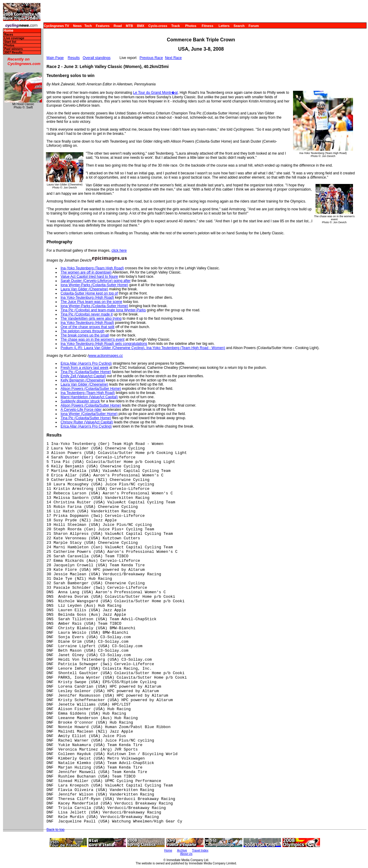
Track (176, 26)
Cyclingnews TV (56, 26)
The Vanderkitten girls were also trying (91, 318)
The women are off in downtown (86, 272)
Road (118, 26)
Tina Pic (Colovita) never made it (87, 314)
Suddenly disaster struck (80, 401)
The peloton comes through (82, 331)
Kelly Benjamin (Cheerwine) (83, 380)
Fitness (207, 26)
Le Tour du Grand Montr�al (156, 93)
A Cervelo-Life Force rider (81, 410)
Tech (88, 26)
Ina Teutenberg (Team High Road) (88, 393)
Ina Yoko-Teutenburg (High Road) (87, 298)
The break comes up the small (85, 335)
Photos (191, 26)
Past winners (13, 49)
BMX (141, 26)
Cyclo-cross (158, 26)
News (78, 26)
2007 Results (13, 53)
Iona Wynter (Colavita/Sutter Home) (89, 414)
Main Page (55, 58)
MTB (130, 26)
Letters (224, 26)
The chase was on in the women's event (93, 339)
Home (8, 31)
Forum (254, 26)
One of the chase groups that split (87, 327)
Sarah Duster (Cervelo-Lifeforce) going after (96, 281)
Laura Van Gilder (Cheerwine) (84, 289)
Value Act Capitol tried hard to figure (89, 277)
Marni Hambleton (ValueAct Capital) (89, 397)
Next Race (173, 58)
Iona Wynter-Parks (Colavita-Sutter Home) (94, 285)
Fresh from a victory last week (84, 368)
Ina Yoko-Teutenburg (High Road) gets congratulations (104, 344)
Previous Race (151, 58)
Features (103, 26)
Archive (182, 850)
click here (119, 250)
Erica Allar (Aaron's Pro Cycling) (86, 363)
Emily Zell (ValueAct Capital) (83, 376)
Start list (10, 42)
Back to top (55, 830)
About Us (186, 854)
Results (74, 58)
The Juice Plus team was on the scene (91, 302)
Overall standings (97, 58)
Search (239, 26)
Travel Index (200, 850)
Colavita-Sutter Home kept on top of (89, 293)
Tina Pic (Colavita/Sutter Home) (86, 372)
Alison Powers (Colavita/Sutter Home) (91, 389)
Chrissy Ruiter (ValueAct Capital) (87, 422)
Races (9, 35)
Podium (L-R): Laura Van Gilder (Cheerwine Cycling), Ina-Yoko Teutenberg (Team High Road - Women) (143, 348)
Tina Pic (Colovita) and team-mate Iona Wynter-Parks (103, 310)
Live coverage (14, 38)
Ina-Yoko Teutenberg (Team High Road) (92, 268)
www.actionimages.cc (106, 356)
